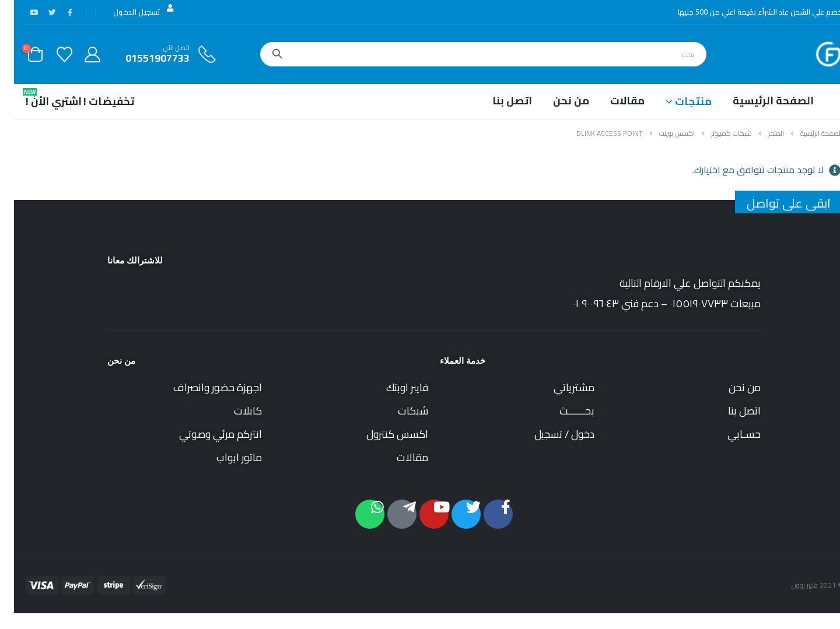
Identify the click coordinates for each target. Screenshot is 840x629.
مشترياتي (560, 387)
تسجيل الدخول (130, 12)
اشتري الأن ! (40, 99)
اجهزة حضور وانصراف (204, 387)
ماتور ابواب (225, 457)
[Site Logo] (814, 54)
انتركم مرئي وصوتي (206, 434)
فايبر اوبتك (393, 387)
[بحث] (263, 54)
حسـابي (730, 434)
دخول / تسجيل (550, 434)
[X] (38, 12)
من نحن (557, 101)
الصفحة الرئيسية (759, 101)
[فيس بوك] (56, 12)
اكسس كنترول (383, 434)
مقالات (613, 101)
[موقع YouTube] (20, 12)
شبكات (399, 411)
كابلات (234, 411)
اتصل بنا (498, 101)
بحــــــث (563, 411)
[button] (833, 620)
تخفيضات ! (95, 101)
